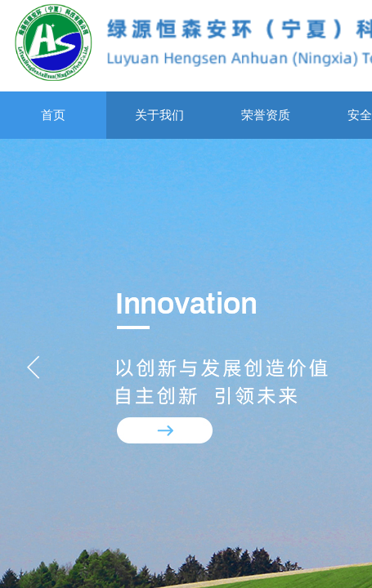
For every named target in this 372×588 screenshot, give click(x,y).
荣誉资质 (266, 115)
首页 (53, 115)
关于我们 (159, 115)
